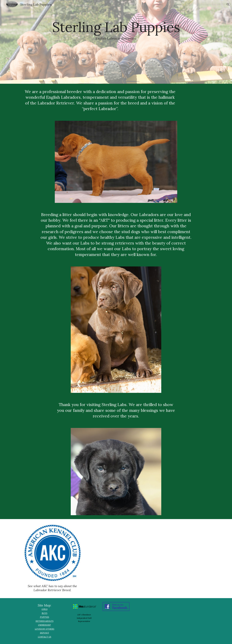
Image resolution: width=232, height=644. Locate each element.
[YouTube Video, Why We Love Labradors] (148, 554)
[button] (228, 5)
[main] (116, 42)
